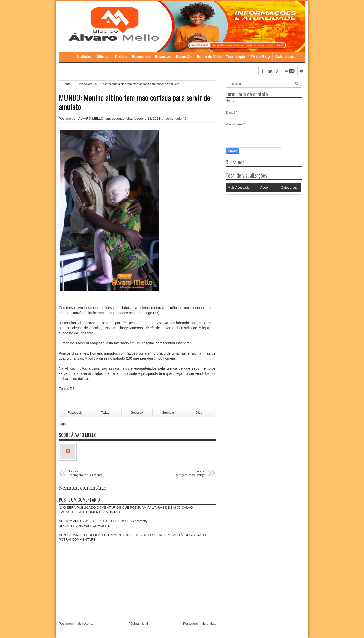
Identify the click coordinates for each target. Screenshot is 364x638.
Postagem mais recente (76, 623)
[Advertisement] (257, 226)
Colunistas (285, 57)
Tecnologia (236, 57)
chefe (150, 328)
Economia (141, 57)
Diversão (184, 57)
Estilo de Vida (209, 57)
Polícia (121, 57)
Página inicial (138, 623)
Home (66, 57)
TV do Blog (260, 57)
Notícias (84, 57)
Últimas (103, 57)
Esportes (163, 57)
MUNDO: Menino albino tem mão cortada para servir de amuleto (134, 102)
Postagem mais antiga (199, 623)
